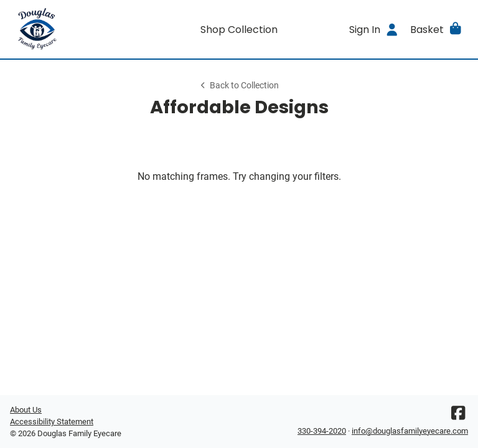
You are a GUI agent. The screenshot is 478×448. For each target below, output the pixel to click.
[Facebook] (458, 416)
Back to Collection (239, 86)
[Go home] (67, 29)
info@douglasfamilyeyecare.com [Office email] (410, 431)
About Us (26, 410)
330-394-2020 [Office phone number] (322, 431)
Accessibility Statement (52, 422)
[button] (437, 29)
